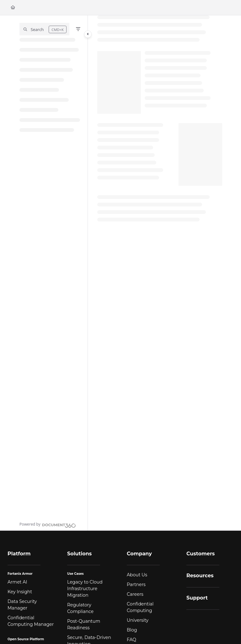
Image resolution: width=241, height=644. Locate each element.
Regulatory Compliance (80, 608)
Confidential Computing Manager (31, 621)
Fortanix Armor (20, 574)
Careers (135, 594)
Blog (132, 630)
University (138, 620)
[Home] (13, 8)
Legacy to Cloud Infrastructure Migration (85, 589)
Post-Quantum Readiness (84, 624)
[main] (160, 273)
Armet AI (17, 582)
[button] (44, 29)
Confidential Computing (140, 607)
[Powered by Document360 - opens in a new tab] (48, 525)
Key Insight (20, 592)
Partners (136, 584)
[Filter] (78, 29)
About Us (137, 575)
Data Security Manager (22, 605)
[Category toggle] (88, 34)
